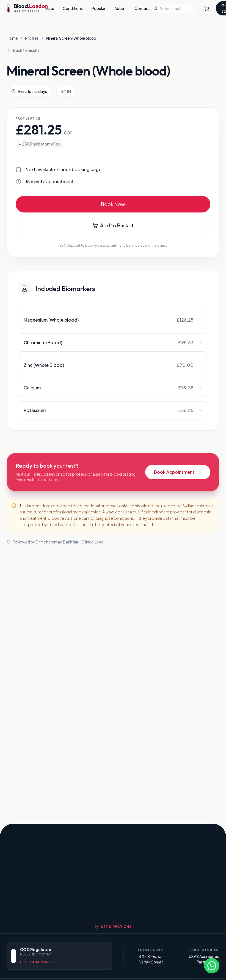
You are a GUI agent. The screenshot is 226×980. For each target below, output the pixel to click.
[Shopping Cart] (206, 8)
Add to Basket (113, 225)
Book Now (113, 204)
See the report (37, 962)
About (120, 8)
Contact (142, 8)
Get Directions (113, 927)
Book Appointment (178, 472)
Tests (49, 8)
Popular (99, 8)
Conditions (73, 8)
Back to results (23, 50)
